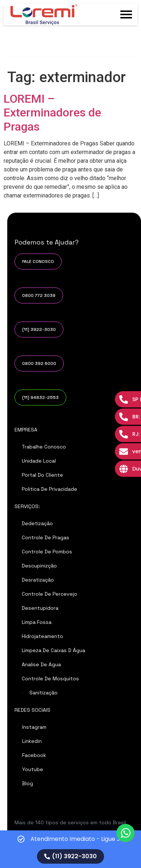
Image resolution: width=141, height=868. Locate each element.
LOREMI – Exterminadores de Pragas (52, 113)
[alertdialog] (70, 849)
